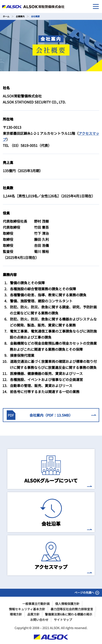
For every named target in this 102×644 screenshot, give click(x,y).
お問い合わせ (39, 620)
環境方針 (16, 614)
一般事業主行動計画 (36, 604)
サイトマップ (63, 620)
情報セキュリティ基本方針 (27, 609)
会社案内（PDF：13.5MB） (51, 415)
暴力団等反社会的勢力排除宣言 (72, 609)
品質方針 (33, 614)
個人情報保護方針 (67, 604)
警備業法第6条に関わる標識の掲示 (69, 614)
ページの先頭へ (87, 592)
